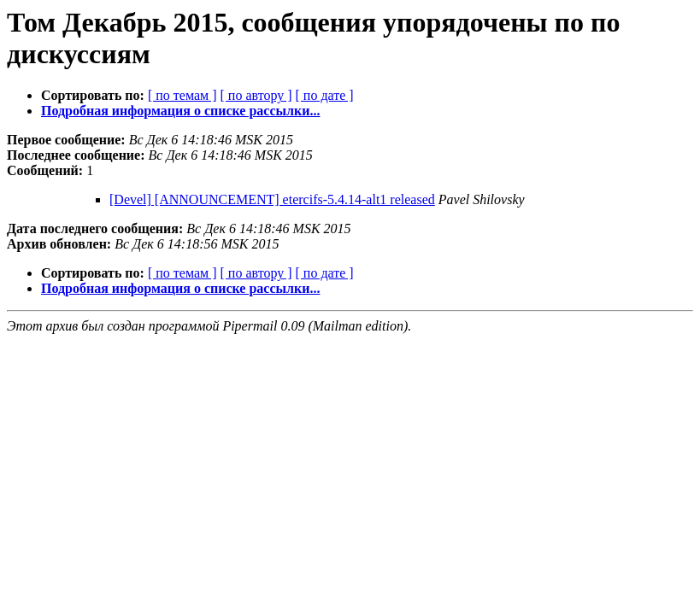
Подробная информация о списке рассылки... (180, 111)
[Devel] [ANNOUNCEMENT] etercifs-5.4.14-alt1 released (272, 199)
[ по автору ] (256, 95)
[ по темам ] (182, 95)
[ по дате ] (325, 95)
